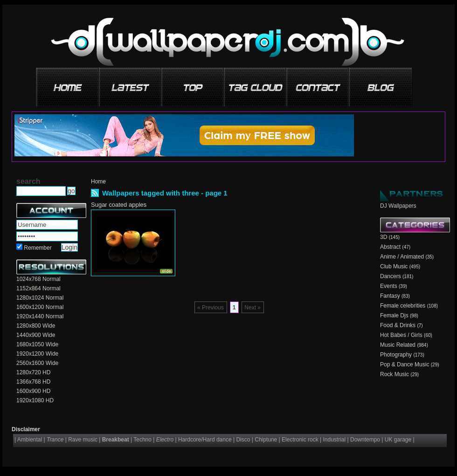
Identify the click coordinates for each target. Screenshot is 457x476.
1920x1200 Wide (37, 354)
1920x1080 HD (35, 400)
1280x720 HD (33, 372)
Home (98, 182)
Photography (396, 355)
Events (389, 286)
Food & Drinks (398, 325)
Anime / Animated (402, 257)
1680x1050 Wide (37, 344)
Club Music (394, 266)
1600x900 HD (33, 391)
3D (384, 237)
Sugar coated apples (119, 205)
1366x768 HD (33, 382)
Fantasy (390, 296)
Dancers (391, 276)
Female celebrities (403, 306)
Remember (38, 248)
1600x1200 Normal (40, 307)
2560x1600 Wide (37, 363)
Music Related (398, 345)
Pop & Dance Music (405, 364)
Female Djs (394, 315)
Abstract (390, 247)
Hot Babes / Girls (401, 335)
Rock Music (395, 374)
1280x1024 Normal (40, 298)
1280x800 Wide (36, 326)
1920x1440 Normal (40, 316)
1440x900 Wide (36, 335)
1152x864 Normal (38, 288)
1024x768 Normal (38, 279)
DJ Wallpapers (398, 206)
